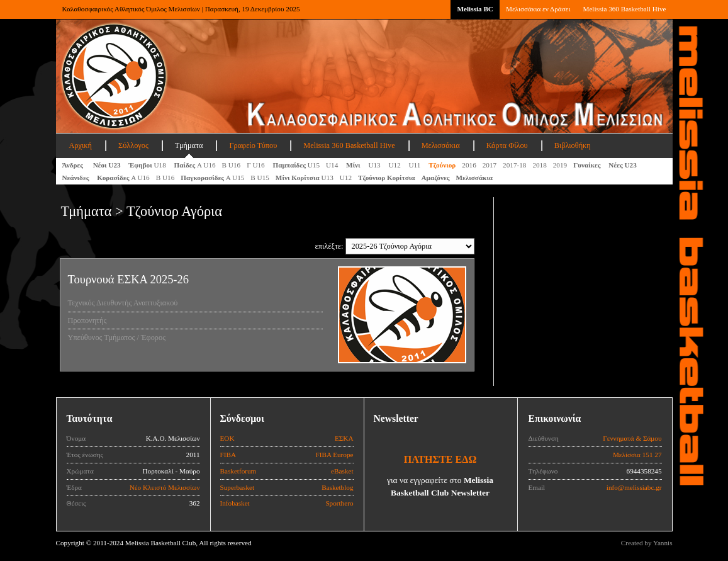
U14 (333, 165)
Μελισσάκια (441, 145)
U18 (148, 165)
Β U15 (260, 178)
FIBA (228, 455)
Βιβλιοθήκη (573, 145)
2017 (490, 165)
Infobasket (235, 503)
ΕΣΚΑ (344, 438)
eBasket (342, 471)
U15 (296, 165)
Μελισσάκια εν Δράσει (538, 9)
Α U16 (195, 165)
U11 (416, 165)
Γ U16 (256, 165)
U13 (375, 165)
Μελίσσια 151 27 (637, 455)
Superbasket (238, 487)
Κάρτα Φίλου (507, 145)
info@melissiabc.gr (634, 487)
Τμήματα (189, 145)
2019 (560, 165)
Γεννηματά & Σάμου (632, 438)
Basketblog (337, 487)
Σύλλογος (133, 145)
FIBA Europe (335, 455)
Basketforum (238, 471)
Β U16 (232, 165)
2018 (539, 165)
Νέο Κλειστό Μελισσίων (165, 487)
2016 (469, 165)
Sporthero (339, 503)
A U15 (212, 178)
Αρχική (81, 145)
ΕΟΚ (227, 438)
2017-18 (514, 165)
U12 (395, 165)
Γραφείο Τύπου (253, 145)
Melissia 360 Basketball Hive (624, 9)
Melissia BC (475, 9)
